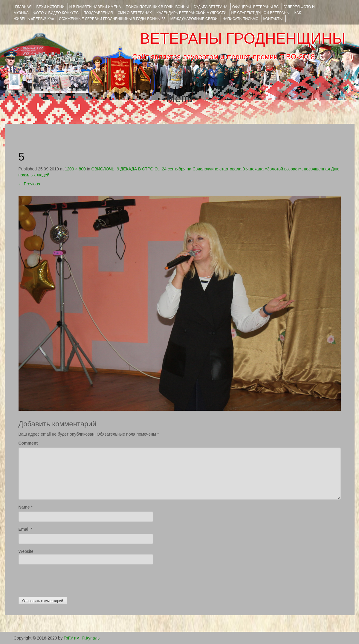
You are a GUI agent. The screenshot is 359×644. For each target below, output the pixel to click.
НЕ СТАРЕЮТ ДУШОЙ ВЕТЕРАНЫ (261, 13)
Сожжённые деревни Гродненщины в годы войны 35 (112, 19)
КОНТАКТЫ (273, 19)
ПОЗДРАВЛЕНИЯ (98, 13)
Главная (23, 7)
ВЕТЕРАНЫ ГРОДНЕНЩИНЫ (243, 39)
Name (24, 507)
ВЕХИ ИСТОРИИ (51, 7)
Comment (28, 443)
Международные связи (194, 19)
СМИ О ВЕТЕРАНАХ (135, 13)
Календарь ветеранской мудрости (192, 13)
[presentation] (64, 579)
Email (24, 529)
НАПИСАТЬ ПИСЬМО (240, 19)
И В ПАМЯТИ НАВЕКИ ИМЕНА (95, 7)
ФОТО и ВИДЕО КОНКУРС (56, 13)
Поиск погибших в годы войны (157, 7)
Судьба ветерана (210, 7)
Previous (29, 184)
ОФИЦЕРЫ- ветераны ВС (255, 7)
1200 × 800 (75, 169)
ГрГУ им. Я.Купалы (82, 638)
